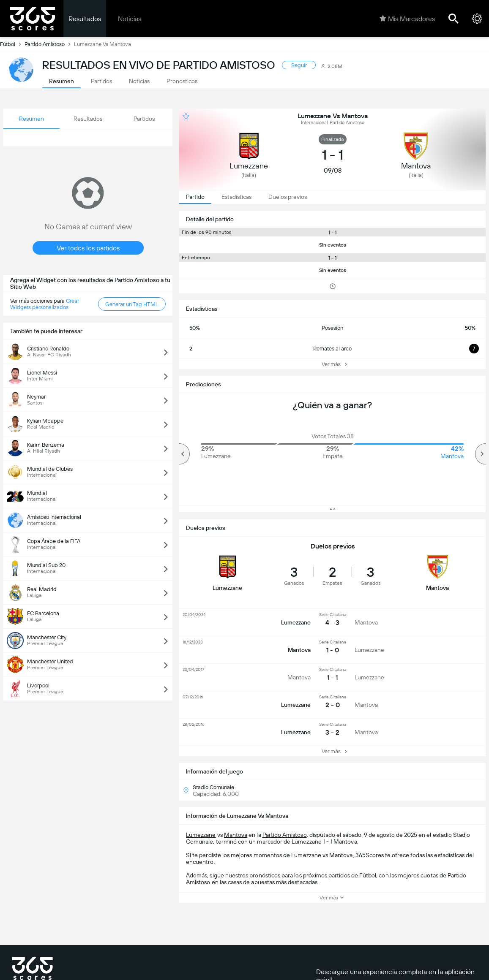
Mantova (236, 835)
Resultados (85, 19)
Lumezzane (201, 835)
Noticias (130, 19)
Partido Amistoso (49, 44)
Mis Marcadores (407, 19)
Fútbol (12, 44)
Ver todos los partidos (88, 248)
